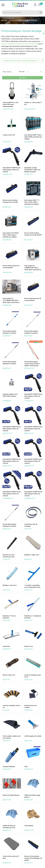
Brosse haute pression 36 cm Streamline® (33, 299)
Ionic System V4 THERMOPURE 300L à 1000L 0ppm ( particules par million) (33, 268)
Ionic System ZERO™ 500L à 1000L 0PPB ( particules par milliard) (33, 137)
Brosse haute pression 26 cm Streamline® (11, 267)
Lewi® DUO (6, 646)
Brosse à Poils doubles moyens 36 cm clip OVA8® (33, 234)
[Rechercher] (20, 13)
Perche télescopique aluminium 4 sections (9, 363)
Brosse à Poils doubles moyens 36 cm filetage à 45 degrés (33, 858)
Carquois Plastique (9, 767)
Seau (26, 767)
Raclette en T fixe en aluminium (9, 617)
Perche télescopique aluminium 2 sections (9, 332)
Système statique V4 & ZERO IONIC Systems (10, 395)
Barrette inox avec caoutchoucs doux (9, 556)
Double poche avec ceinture (31, 706)
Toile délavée (29, 826)
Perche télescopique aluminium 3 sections (31, 332)
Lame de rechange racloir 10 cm (33, 676)
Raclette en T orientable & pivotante (33, 617)
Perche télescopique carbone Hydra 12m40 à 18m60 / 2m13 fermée (32, 364)
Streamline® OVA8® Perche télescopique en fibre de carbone (12, 170)
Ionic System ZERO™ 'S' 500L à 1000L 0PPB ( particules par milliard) (32, 202)
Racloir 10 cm (29, 646)
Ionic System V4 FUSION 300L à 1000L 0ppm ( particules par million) (11, 235)
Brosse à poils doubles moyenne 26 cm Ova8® (10, 201)
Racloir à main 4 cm (9, 675)
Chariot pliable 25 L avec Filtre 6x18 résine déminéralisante (11, 104)
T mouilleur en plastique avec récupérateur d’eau (32, 586)
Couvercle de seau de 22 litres (11, 857)
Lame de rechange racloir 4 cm (12, 706)
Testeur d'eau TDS (9, 135)
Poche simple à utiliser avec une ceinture (12, 737)
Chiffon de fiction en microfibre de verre (9, 827)
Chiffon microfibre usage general (32, 796)
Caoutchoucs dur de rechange (31, 525)
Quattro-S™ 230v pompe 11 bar (33, 103)
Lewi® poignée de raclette (33, 736)
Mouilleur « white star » (32, 555)
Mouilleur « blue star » (10, 585)
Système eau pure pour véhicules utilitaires (20, 61)
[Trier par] (35, 72)
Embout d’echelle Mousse (11, 795)
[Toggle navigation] (3, 5)
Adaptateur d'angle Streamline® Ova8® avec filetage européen (32, 170)
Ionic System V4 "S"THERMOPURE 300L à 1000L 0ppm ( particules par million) (12, 300)
